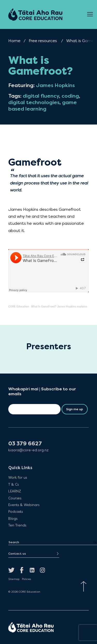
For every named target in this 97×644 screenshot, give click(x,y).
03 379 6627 (25, 444)
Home (14, 41)
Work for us (18, 477)
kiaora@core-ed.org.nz (28, 450)
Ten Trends (17, 525)
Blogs (13, 518)
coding (70, 96)
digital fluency (41, 96)
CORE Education (19, 307)
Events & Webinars (24, 505)
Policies (27, 579)
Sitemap (14, 579)
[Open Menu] (90, 14)
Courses (15, 498)
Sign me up (75, 409)
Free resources (43, 41)
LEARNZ (15, 491)
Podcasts (16, 511)
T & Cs (13, 484)
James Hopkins (55, 85)
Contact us (17, 554)
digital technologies (34, 102)
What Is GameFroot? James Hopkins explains (59, 307)
